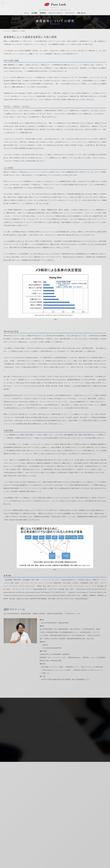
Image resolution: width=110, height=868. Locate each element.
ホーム (27, 13)
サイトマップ (70, 13)
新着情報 (43, 13)
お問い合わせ (81, 13)
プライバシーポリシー (56, 13)
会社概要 (34, 13)
